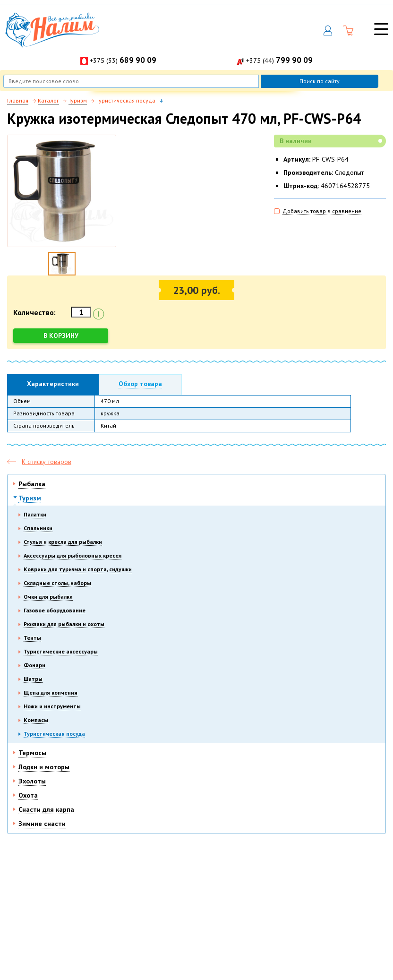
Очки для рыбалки (48, 597)
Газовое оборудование (55, 610)
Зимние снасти (42, 824)
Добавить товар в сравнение (322, 211)
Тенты (32, 638)
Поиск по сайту (320, 81)
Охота (28, 795)
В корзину (61, 335)
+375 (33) (123, 60)
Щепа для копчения (51, 692)
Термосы (32, 753)
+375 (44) (279, 60)
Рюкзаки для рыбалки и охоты (64, 624)
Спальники (38, 528)
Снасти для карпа (46, 809)
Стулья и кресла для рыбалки (63, 542)
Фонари (34, 665)
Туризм (30, 498)
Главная (18, 100)
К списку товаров (47, 462)
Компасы (36, 720)
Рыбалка (32, 484)
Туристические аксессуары (61, 651)
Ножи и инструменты (52, 706)
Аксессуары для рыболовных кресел (73, 555)
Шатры (33, 679)
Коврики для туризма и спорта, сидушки (78, 569)
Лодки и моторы (44, 767)
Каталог (48, 100)
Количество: (34, 312)
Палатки (35, 514)
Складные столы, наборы (57, 583)
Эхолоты (32, 781)
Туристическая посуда (54, 734)
